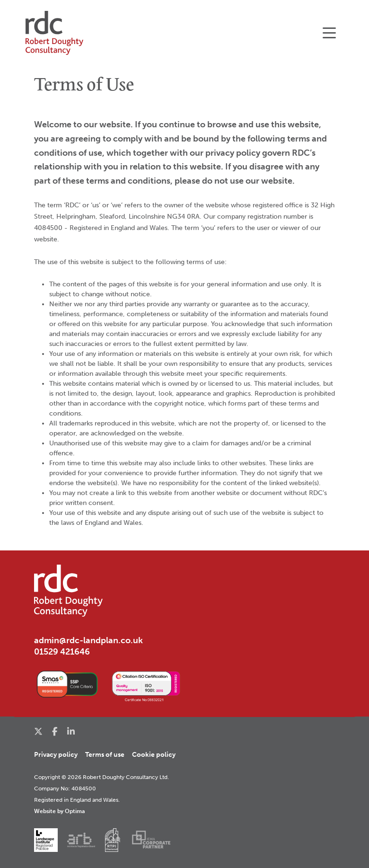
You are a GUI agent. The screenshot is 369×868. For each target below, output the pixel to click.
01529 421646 (62, 652)
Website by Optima (59, 811)
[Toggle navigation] (329, 33)
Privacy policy (56, 755)
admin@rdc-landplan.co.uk (88, 640)
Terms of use (105, 755)
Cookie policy (154, 755)
